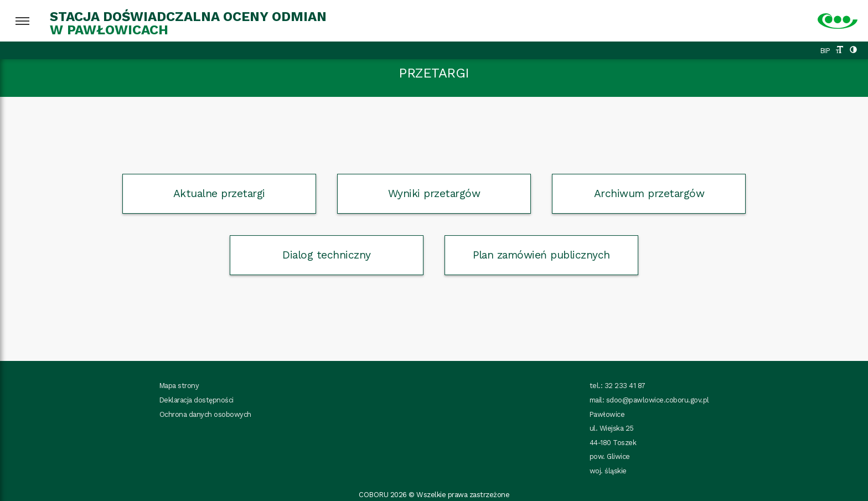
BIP (825, 51)
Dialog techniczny (327, 255)
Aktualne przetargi (219, 193)
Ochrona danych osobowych (205, 414)
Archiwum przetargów (649, 193)
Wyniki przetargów (434, 193)
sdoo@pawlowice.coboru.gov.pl (658, 400)
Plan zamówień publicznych (541, 255)
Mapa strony (179, 386)
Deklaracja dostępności (197, 400)
